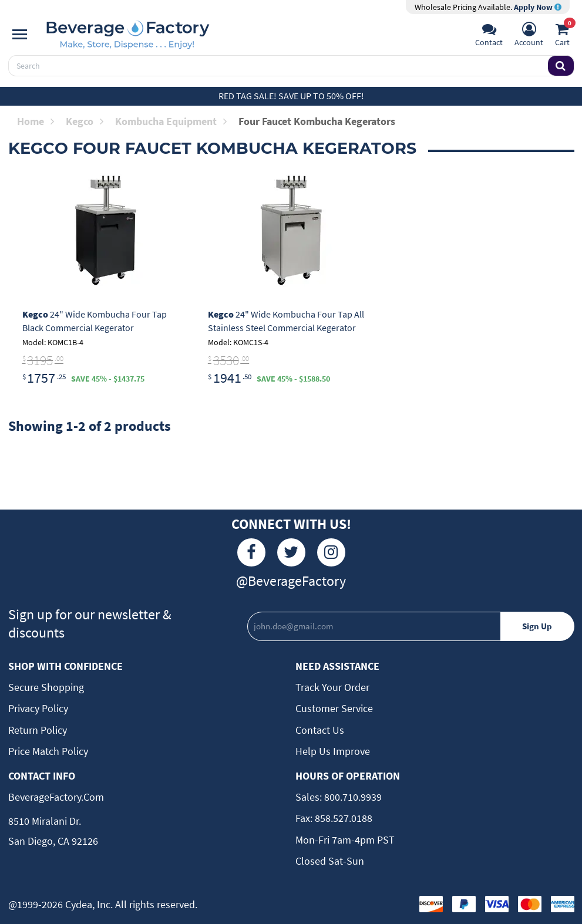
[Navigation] (20, 35)
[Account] (529, 36)
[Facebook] (251, 552)
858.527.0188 (342, 818)
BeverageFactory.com (56, 797)
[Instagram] (331, 552)
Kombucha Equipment (171, 121)
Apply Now (538, 7)
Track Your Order (332, 687)
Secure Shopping (46, 687)
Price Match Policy (48, 751)
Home (36, 121)
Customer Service (334, 708)
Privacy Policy (38, 708)
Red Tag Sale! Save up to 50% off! (291, 96)
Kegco (85, 121)
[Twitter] (291, 552)
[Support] (489, 36)
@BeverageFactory (291, 581)
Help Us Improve (333, 751)
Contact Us (320, 730)
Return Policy (38, 730)
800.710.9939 (352, 797)
